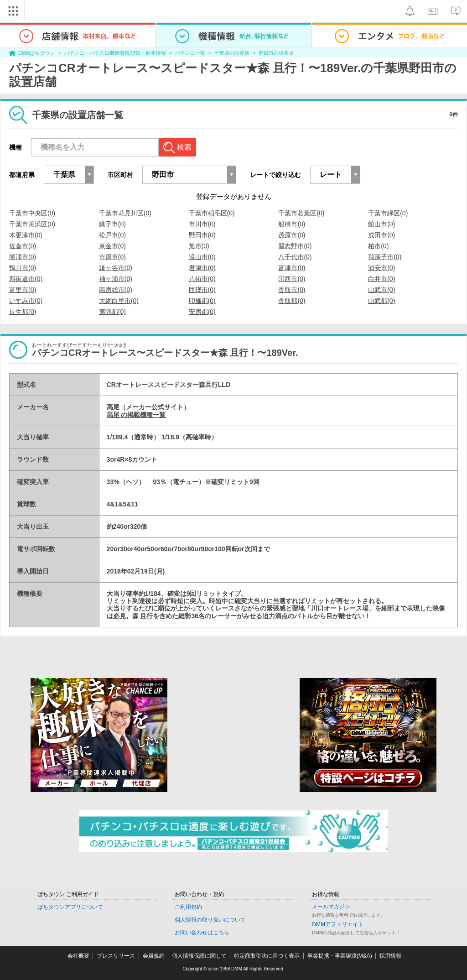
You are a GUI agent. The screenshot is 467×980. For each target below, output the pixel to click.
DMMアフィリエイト (338, 924)
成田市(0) (381, 235)
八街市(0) (202, 279)
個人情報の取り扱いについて (210, 920)
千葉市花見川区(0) (125, 213)
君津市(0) (202, 268)
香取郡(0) (292, 301)
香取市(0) (292, 290)
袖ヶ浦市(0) (116, 279)
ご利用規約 (188, 907)
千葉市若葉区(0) (301, 213)
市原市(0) (112, 257)
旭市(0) (199, 246)
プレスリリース (116, 956)
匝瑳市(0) (202, 290)
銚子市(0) (112, 224)
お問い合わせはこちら (202, 933)
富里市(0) (23, 290)
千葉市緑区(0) (388, 213)
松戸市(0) (112, 235)
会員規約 (154, 956)
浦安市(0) (381, 268)
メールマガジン (331, 907)
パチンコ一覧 (190, 53)
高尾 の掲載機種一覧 (136, 415)
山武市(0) (381, 290)
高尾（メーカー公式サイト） (148, 407)
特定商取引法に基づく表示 (267, 956)
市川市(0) (202, 224)
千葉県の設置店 (232, 53)
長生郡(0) (23, 312)
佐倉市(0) (23, 246)
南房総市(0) (116, 290)
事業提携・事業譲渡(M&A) (340, 956)
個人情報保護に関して (199, 956)
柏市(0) (378, 246)
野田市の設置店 (276, 53)
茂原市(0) (292, 235)
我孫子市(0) (385, 257)
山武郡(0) (381, 301)
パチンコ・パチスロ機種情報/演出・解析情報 (115, 53)
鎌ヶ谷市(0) (116, 268)
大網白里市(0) (119, 301)
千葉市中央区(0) (32, 213)
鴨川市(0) (23, 268)
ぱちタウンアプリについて (70, 907)
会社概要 (78, 956)
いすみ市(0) (26, 301)
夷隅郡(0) (112, 312)
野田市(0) (202, 235)
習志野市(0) (295, 246)
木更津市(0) (26, 235)
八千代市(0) (295, 257)
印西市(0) (292, 279)
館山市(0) (381, 224)
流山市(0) (202, 257)
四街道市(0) (26, 279)
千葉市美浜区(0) (32, 224)
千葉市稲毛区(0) (212, 213)
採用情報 (390, 956)
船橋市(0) (292, 224)
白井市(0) (381, 279)
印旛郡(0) (202, 301)
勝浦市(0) (23, 257)
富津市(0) (292, 268)
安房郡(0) (202, 312)
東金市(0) (112, 246)
